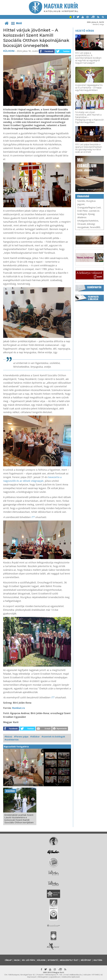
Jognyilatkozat (55, 977)
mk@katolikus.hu (76, 975)
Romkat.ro (19, 708)
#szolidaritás (12, 740)
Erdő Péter (83, 211)
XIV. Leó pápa (28, 960)
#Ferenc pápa (21, 737)
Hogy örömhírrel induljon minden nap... (88, 168)
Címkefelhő (83, 196)
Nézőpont (86, 960)
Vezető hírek (85, 31)
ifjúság (91, 214)
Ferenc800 (95, 227)
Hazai (17, 960)
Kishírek (10, 791)
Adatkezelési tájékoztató (71, 977)
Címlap (8, 960)
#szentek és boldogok (53, 737)
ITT (33, 517)
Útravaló (82, 224)
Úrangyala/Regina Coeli (89, 208)
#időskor (35, 737)
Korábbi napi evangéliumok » (90, 189)
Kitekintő (53, 960)
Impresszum (32, 977)
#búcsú (8, 737)
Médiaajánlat (43, 977)
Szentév (81, 201)
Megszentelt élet (69, 960)
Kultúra (98, 960)
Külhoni (9, 51)
